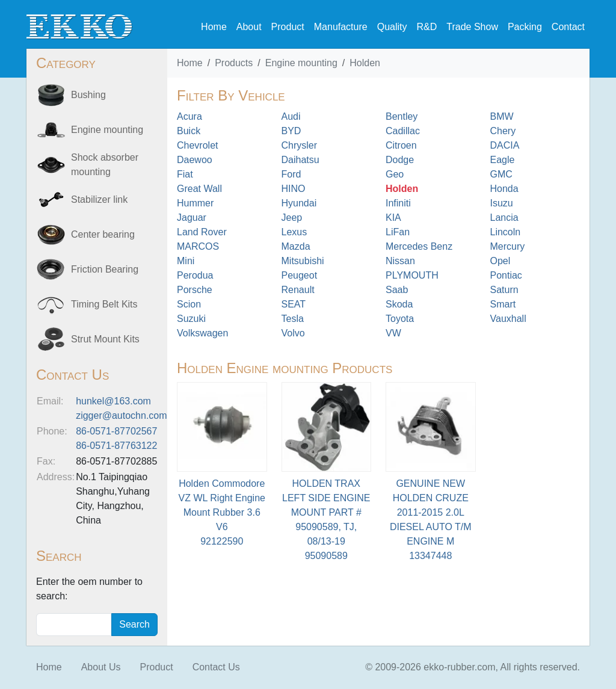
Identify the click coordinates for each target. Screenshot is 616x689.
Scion (189, 304)
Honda (504, 189)
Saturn (504, 290)
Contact (568, 27)
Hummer (195, 203)
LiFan (398, 232)
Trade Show (472, 27)
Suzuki (191, 319)
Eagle (503, 160)
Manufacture (341, 27)
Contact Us (216, 667)
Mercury (508, 246)
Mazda (296, 246)
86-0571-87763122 (116, 446)
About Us (101, 667)
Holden (365, 63)
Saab (397, 290)
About (249, 27)
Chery (503, 131)
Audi (291, 116)
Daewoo (195, 160)
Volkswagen (202, 333)
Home (214, 27)
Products (234, 63)
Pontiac (506, 275)
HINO (294, 189)
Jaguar (192, 218)
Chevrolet (197, 145)
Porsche (195, 290)
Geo (395, 174)
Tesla (293, 319)
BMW (502, 116)
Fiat (185, 174)
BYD (291, 131)
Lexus (294, 232)
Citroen (401, 145)
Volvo (293, 333)
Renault (298, 290)
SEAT (294, 304)
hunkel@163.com (113, 401)
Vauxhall (508, 319)
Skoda (399, 304)
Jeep (292, 218)
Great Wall (199, 189)
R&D (427, 27)
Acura (189, 116)
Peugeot (300, 275)
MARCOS (198, 246)
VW (393, 333)
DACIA (505, 145)
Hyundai (299, 203)
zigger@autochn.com (121, 416)
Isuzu (502, 203)
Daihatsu (300, 160)
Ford (291, 174)
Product (288, 27)
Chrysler (300, 145)
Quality (392, 27)
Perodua (195, 275)
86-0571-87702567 (116, 431)
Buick (189, 131)
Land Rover (202, 232)
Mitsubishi (303, 261)
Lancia (504, 218)
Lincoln (506, 232)
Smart (503, 304)
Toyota (400, 319)
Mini (186, 261)
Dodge (400, 160)
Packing (525, 27)
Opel (500, 261)
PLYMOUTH (412, 275)
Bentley (402, 116)
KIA (393, 218)
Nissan (400, 261)
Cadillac (403, 131)
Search (134, 624)
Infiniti (398, 203)
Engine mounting (301, 63)
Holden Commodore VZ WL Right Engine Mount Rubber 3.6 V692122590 (222, 512)
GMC (501, 174)
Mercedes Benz (419, 246)
